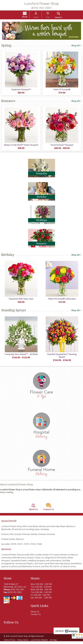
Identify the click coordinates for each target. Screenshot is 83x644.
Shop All (77, 46)
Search (56, 18)
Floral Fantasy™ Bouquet (62, 145)
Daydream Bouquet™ (21, 90)
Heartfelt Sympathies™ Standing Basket (62, 356)
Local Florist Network (41, 643)
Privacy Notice (24, 643)
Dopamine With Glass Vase (21, 299)
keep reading (7, 493)
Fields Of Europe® (62, 90)
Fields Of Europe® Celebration (62, 299)
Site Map (56, 643)
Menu (27, 17)
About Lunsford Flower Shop (16, 485)
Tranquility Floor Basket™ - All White (21, 355)
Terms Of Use (10, 643)
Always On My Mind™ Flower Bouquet (21, 145)
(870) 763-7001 (42, 8)
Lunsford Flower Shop (41, 4)
